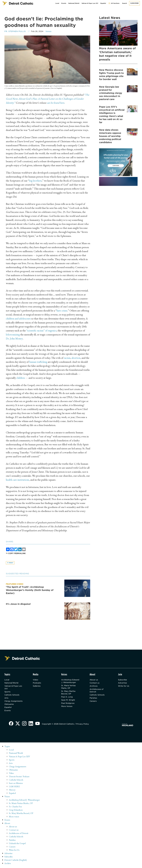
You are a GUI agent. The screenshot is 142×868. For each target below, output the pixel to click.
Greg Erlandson (16, 811)
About (7, 824)
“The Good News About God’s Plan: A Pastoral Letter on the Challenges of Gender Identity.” (48, 99)
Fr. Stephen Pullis (15, 31)
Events (64, 3)
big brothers (35, 181)
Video (36, 680)
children (21, 378)
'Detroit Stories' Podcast (19, 778)
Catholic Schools (12, 696)
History (12, 791)
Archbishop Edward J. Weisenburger (70, 681)
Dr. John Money (17, 338)
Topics (7, 748)
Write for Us (124, 686)
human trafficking (39, 362)
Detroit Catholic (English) (16, 861)
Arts (6, 699)
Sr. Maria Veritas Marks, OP (69, 687)
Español (103, 3)
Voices (49, 31)
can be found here (56, 103)
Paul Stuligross (68, 704)
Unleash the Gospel (17, 844)
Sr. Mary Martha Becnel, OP (69, 693)
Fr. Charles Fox (15, 807)
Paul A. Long (67, 698)
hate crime (62, 310)
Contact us (95, 683)
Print (10, 563)
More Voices (67, 707)
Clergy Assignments (14, 702)
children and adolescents (19, 318)
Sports (7, 692)
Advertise (123, 683)
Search (125, 3)
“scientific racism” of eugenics (42, 330)
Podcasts (37, 683)
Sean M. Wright (68, 701)
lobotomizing (13, 334)
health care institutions (18, 480)
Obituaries (9, 705)
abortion (76, 358)
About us (94, 680)
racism (67, 358)
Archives (94, 686)
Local (57, 3)
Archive (8, 864)
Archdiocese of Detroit (97, 691)
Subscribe (134, 3)
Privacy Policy (83, 725)
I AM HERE (15, 788)
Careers (93, 702)
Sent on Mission (16, 784)
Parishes (93, 699)
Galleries (37, 686)
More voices (14, 817)
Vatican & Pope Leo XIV (90, 3)
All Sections (114, 3)
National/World (74, 3)
